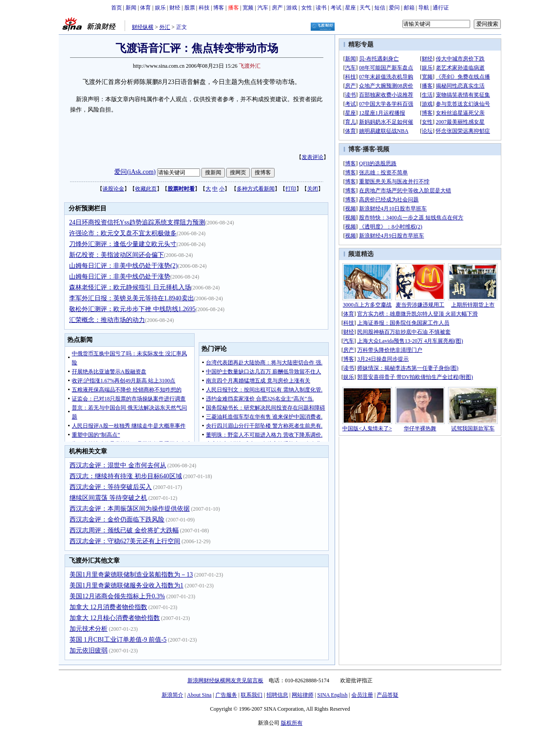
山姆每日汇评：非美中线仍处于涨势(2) (123, 266)
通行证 (441, 8)
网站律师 (303, 695)
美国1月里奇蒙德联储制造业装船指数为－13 (131, 575)
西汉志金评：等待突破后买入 (111, 487)
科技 (204, 8)
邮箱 (409, 8)
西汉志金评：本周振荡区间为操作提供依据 (130, 509)
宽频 (248, 8)
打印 (291, 189)
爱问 (394, 8)
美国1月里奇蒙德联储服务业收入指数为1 (126, 585)
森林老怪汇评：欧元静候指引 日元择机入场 (130, 287)
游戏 (292, 8)
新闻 (131, 8)
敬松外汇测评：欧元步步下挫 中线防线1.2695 (132, 309)
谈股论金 (113, 189)
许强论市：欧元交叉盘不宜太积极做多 (123, 233)
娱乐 (160, 8)
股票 (190, 8)
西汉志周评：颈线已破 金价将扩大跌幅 (124, 530)
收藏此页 (146, 189)
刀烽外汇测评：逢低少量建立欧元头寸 (123, 244)
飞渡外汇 (250, 66)
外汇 (165, 27)
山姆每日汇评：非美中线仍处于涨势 (120, 277)
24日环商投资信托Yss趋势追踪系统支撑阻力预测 (137, 222)
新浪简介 (173, 695)
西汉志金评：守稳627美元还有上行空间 (125, 541)
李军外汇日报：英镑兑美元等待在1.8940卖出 (132, 298)
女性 (307, 8)
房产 (277, 8)
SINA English (332, 695)
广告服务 (226, 695)
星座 (350, 8)
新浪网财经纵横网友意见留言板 (225, 680)
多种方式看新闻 (256, 189)
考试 (336, 8)
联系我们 (252, 695)
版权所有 (292, 723)
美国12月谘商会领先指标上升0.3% (117, 596)
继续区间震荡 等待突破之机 (108, 498)
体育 (145, 8)
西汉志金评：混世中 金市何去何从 (118, 465)
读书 (321, 8)
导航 (424, 8)
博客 (219, 8)
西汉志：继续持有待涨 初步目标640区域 (126, 476)
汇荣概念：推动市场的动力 (107, 320)
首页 (117, 8)
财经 (175, 8)
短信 (380, 8)
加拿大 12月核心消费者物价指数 (115, 618)
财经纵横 (143, 27)
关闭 (313, 189)
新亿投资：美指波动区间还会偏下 (117, 255)
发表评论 (313, 157)
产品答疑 (387, 695)
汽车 (263, 8)
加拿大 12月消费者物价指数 (108, 607)
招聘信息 (277, 695)
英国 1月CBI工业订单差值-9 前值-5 (118, 640)
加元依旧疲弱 (89, 650)
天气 (365, 8)
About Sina (199, 695)
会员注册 (362, 695)
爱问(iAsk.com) (135, 172)
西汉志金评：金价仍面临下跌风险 (117, 519)
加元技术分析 (89, 629)
